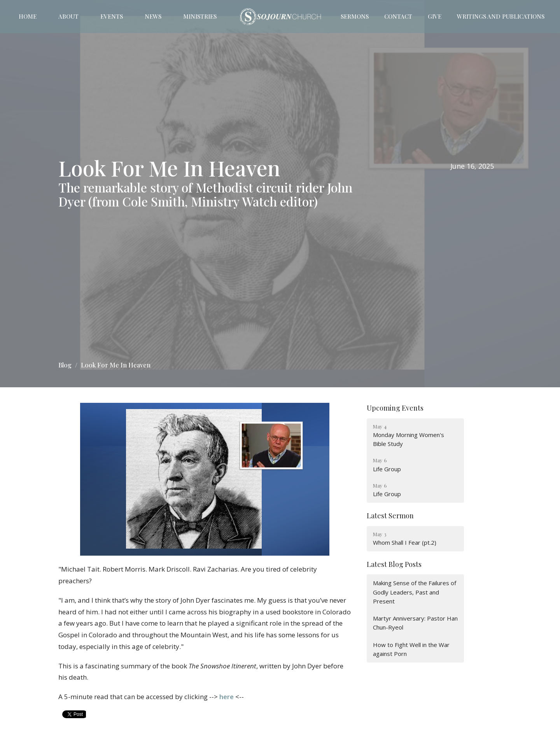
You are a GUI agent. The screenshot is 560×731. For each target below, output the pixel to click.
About (68, 16)
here (227, 697)
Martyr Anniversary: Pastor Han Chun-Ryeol (415, 623)
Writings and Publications (501, 16)
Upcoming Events (395, 408)
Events (112, 16)
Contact (398, 16)
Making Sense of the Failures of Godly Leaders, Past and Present (415, 592)
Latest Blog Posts (394, 564)
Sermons (355, 16)
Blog (65, 365)
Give (435, 16)
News (153, 16)
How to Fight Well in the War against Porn (411, 649)
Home (28, 16)
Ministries (200, 16)
